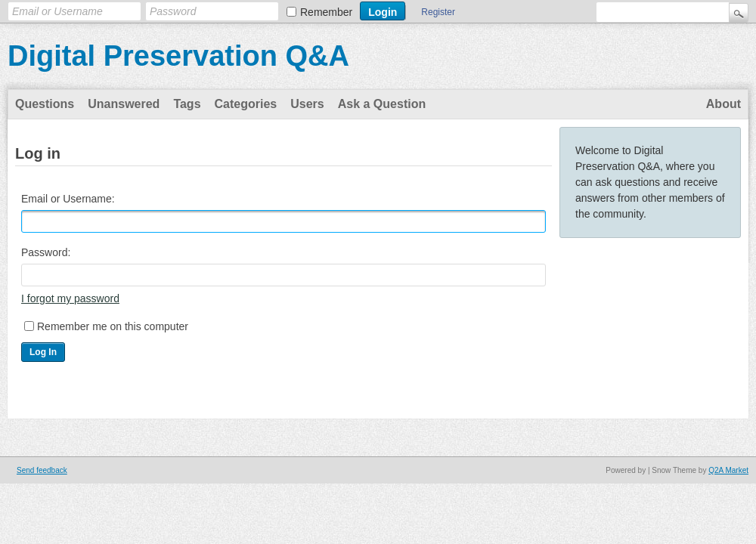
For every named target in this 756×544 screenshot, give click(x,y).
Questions (45, 104)
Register (438, 12)
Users (307, 104)
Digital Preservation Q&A (178, 56)
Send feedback (42, 470)
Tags (187, 104)
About (723, 104)
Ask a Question (382, 104)
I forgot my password (70, 298)
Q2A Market (728, 470)
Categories (246, 104)
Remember (326, 12)
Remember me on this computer (113, 326)
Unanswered (124, 104)
